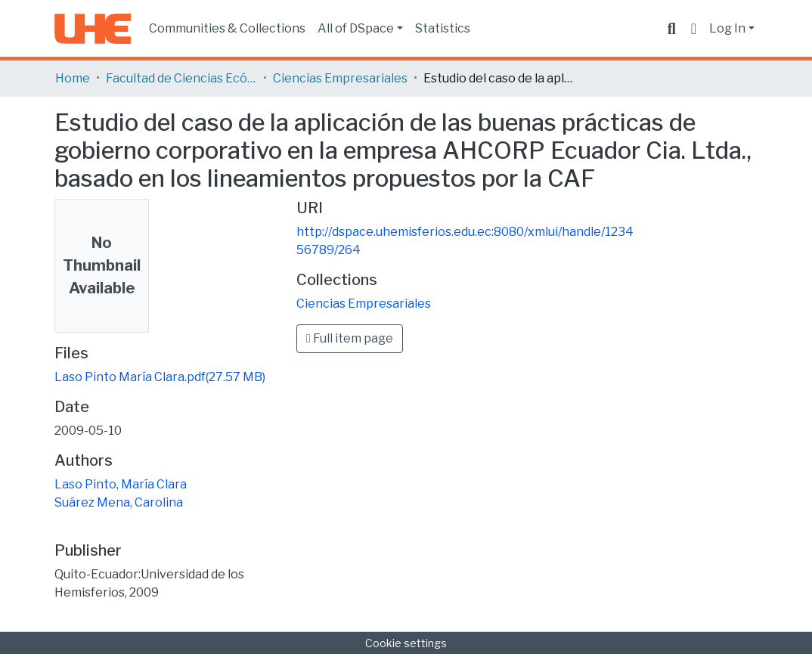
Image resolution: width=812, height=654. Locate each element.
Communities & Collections (227, 28)
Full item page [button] (350, 338)
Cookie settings (406, 643)
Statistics (443, 28)
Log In (727, 28)
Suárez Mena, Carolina (119, 502)
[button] (694, 29)
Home (73, 78)
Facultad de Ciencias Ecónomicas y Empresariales (181, 78)
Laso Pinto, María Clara (121, 484)
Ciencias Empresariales (340, 78)
